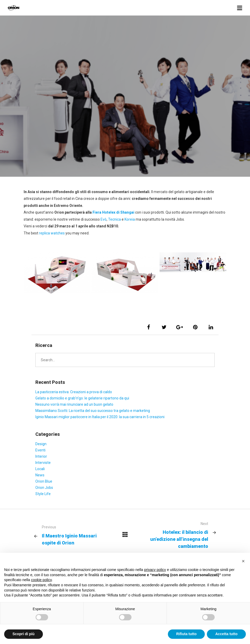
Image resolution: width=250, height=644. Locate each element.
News (40, 475)
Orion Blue (44, 481)
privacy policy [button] (155, 570)
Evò (104, 219)
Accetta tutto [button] (226, 634)
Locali (40, 469)
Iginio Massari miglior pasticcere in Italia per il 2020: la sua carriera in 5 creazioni (100, 417)
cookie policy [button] (41, 580)
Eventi (40, 450)
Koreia (130, 219)
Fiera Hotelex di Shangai (113, 212)
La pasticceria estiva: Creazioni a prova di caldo (74, 392)
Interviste (43, 463)
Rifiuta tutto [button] (186, 634)
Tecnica (115, 219)
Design (41, 444)
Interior (41, 456)
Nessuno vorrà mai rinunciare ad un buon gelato (74, 404)
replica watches (52, 233)
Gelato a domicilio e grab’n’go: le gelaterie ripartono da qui (82, 398)
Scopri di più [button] (24, 634)
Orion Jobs (44, 488)
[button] (243, 561)
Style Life (43, 494)
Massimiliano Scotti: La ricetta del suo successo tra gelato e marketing (93, 411)
